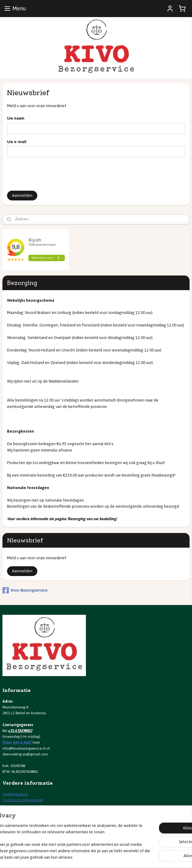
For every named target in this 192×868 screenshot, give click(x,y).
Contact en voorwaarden (23, 800)
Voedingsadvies (15, 794)
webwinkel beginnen (111, 857)
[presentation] (54, 174)
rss (90, 857)
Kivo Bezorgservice (25, 590)
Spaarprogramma (17, 812)
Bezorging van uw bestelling (25, 806)
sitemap (80, 857)
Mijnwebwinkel (160, 857)
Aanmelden (22, 195)
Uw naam (16, 118)
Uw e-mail (17, 142)
